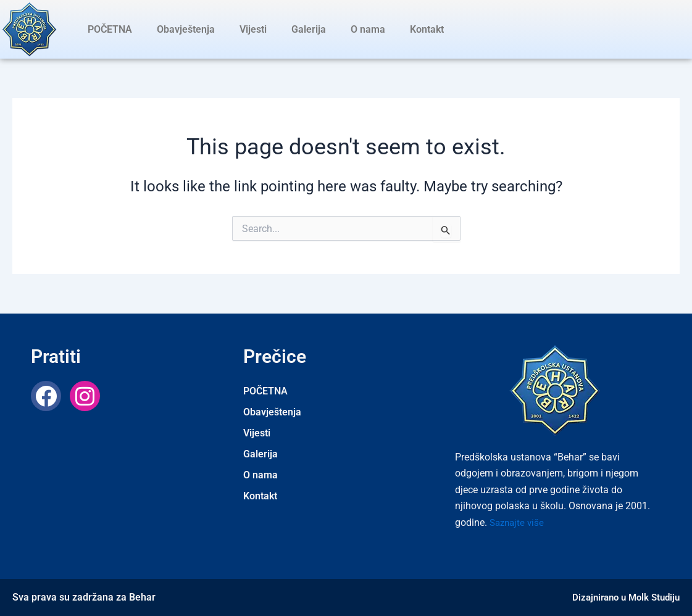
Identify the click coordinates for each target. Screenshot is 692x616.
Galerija (309, 29)
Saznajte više (519, 522)
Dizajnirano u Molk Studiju (622, 597)
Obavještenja (186, 29)
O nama (368, 29)
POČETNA (110, 29)
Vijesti (253, 29)
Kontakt (427, 29)
